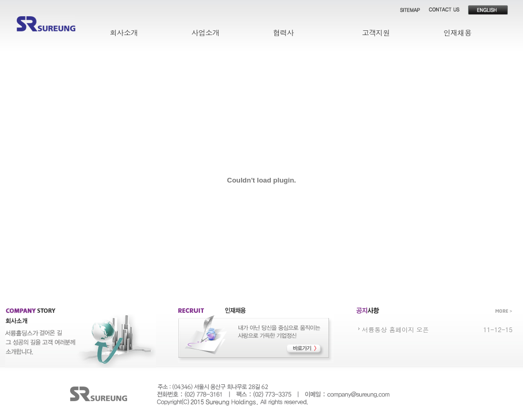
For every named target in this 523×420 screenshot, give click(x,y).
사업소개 (205, 32)
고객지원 (376, 32)
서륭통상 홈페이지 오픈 (395, 329)
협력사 (283, 32)
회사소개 (124, 32)
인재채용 (457, 32)
